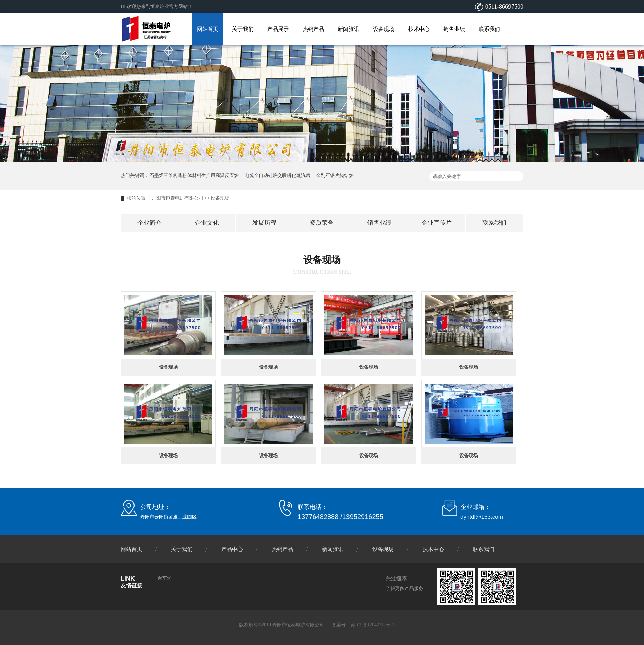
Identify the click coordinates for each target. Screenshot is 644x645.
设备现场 (384, 29)
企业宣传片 (437, 223)
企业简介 (149, 223)
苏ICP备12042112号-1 (372, 625)
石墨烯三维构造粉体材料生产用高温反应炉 (194, 176)
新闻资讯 (348, 29)
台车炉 (165, 578)
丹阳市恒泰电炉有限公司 (177, 198)
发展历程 (264, 223)
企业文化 (207, 223)
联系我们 (489, 29)
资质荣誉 (322, 223)
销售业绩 (454, 29)
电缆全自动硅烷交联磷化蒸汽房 (277, 176)
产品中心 (232, 549)
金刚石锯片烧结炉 (335, 176)
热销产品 (313, 29)
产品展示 (278, 29)
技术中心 (419, 29)
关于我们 (243, 29)
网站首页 (208, 29)
